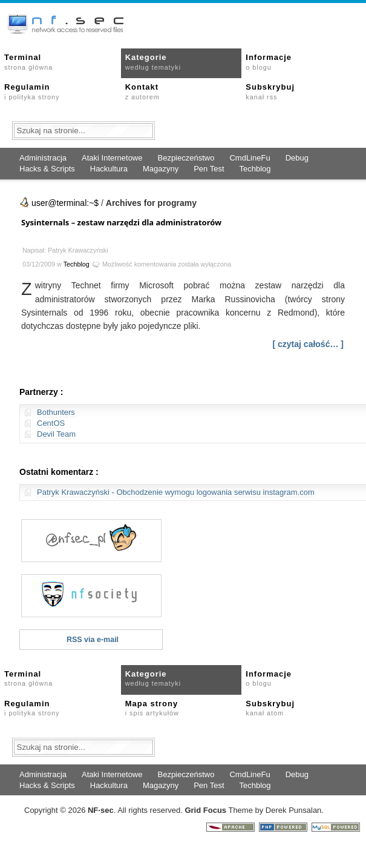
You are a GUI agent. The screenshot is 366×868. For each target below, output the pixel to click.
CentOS (51, 423)
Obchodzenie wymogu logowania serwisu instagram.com (215, 492)
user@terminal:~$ (65, 203)
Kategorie (153, 62)
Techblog (255, 169)
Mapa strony (152, 708)
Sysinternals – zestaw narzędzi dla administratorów (121, 222)
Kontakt (142, 91)
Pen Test (209, 169)
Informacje (269, 62)
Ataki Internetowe (112, 158)
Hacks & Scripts (47, 169)
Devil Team (56, 434)
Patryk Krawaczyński (73, 492)
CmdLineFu (250, 158)
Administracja (43, 158)
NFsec (101, 810)
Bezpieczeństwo (186, 158)
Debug (297, 158)
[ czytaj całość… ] (309, 344)
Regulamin (32, 91)
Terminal (28, 62)
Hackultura (109, 169)
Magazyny (161, 169)
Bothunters (56, 412)
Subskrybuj (270, 91)
